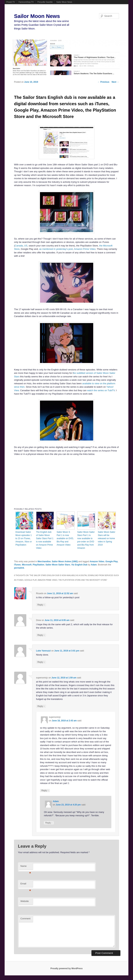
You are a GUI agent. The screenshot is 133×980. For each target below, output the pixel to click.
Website (25, 901)
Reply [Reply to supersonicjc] (41, 706)
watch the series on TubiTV (101, 390)
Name (26, 867)
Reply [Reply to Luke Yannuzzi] (41, 662)
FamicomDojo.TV (26, 2)
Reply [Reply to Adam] (49, 823)
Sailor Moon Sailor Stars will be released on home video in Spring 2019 (107, 538)
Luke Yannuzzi (43, 651)
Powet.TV (11, 2)
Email (26, 885)
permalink (19, 568)
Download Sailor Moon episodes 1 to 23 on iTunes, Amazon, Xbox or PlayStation (24, 538)
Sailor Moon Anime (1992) (65, 561)
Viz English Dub (79, 565)
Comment (25, 919)
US (26, 246)
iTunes (17, 565)
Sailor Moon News (64, 2)
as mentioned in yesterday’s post (56, 249)
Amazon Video (97, 561)
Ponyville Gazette (45, 2)
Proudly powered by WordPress (66, 968)
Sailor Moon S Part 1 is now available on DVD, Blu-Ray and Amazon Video (65, 538)
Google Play (112, 561)
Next (115, 82)
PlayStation (38, 565)
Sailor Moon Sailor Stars (58, 565)
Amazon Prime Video (85, 249)
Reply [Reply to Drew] (41, 635)
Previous (104, 82)
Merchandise (44, 561)
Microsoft (27, 565)
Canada (19, 246)
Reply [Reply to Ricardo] (41, 605)
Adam (94, 565)
